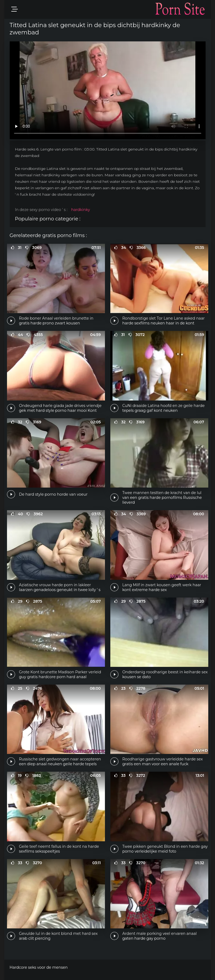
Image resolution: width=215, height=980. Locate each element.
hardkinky (80, 210)
